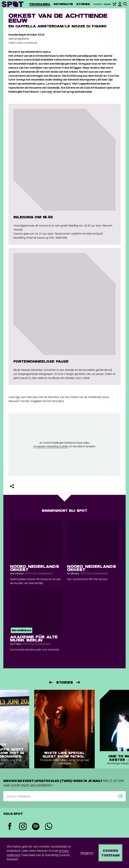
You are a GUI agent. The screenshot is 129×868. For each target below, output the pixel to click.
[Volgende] (78, 682)
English (107, 4)
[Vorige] (51, 682)
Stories (83, 4)
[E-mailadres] (64, 796)
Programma (40, 4)
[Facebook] (10, 827)
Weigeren (87, 853)
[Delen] (12, 486)
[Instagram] (23, 827)
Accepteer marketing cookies (51, 446)
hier (50, 92)
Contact (98, 4)
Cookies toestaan (110, 853)
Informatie (63, 4)
